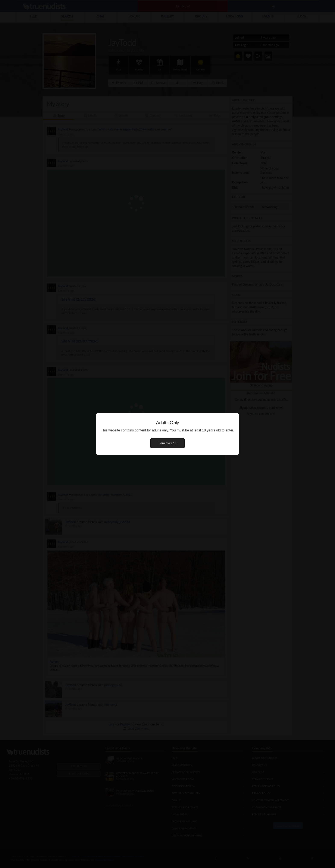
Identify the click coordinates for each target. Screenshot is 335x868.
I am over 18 (167, 443)
